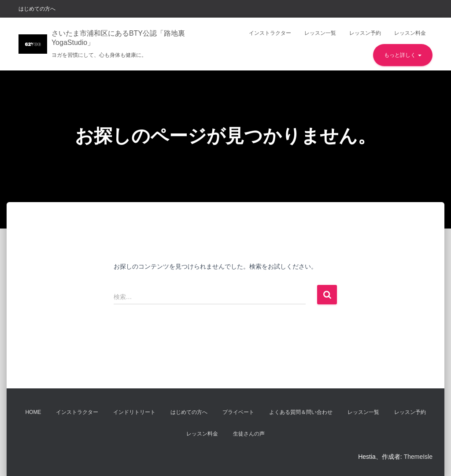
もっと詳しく (403, 55)
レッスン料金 (410, 33)
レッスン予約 (365, 33)
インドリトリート (134, 412)
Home (33, 412)
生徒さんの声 (249, 434)
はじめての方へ (37, 9)
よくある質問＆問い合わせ (301, 412)
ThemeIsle (418, 457)
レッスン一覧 (320, 33)
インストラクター (270, 33)
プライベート (238, 412)
